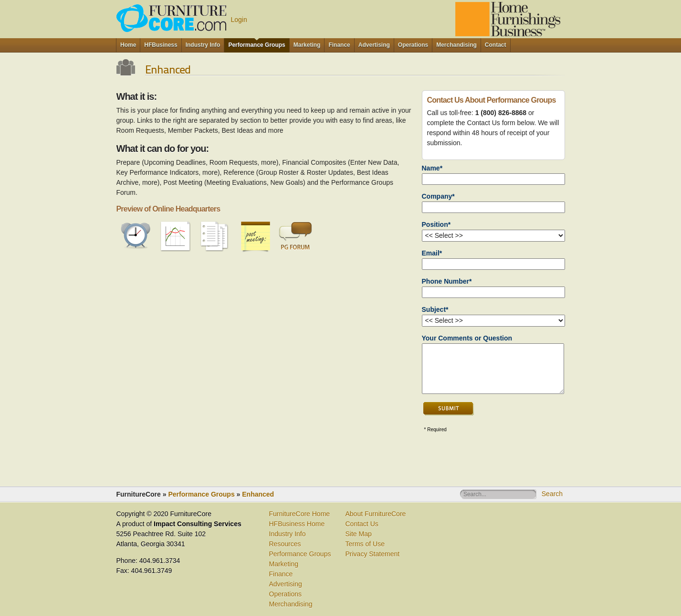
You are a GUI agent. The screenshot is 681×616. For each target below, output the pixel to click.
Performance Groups (201, 494)
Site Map (359, 534)
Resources (285, 544)
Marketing (284, 564)
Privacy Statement (373, 554)
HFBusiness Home (297, 524)
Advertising (286, 584)
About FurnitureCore (376, 514)
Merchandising (291, 604)
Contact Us (362, 524)
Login (239, 20)
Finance (281, 574)
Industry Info (288, 534)
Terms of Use (365, 544)
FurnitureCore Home (300, 514)
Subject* (435, 309)
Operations (285, 594)
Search (552, 494)
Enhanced (258, 494)
